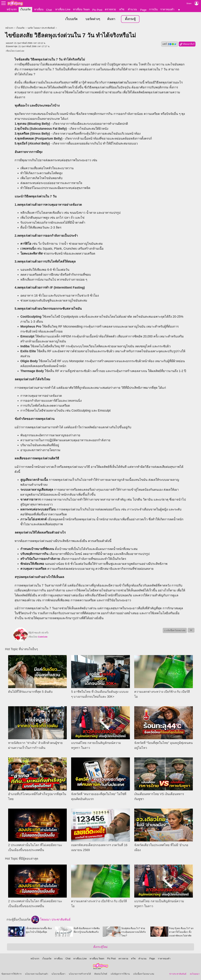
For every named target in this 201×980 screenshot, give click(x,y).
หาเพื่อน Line (63, 9)
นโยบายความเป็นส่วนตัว (37, 974)
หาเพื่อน (39, 9)
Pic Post (97, 10)
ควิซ (122, 9)
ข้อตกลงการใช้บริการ (11, 974)
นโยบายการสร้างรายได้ (80, 974)
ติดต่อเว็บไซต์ (101, 974)
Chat (49, 10)
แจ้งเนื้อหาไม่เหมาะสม (144, 974)
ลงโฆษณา (195, 974)
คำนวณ (132, 9)
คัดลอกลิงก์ (187, 44)
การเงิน (153, 9)
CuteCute (20, 51)
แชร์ (170, 44)
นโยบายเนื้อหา (58, 974)
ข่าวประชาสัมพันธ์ (178, 974)
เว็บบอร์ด (25, 9)
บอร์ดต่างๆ (93, 19)
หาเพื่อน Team (81, 9)
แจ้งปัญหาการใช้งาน (120, 974)
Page (143, 10)
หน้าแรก (12, 9)
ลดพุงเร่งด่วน (118, 82)
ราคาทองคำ (167, 9)
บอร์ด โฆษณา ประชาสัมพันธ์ (41, 28)
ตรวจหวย (110, 9)
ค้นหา (111, 19)
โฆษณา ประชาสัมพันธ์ (51, 920)
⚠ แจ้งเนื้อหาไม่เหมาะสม (175, 630)
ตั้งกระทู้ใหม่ (100, 947)
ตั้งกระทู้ (130, 19)
